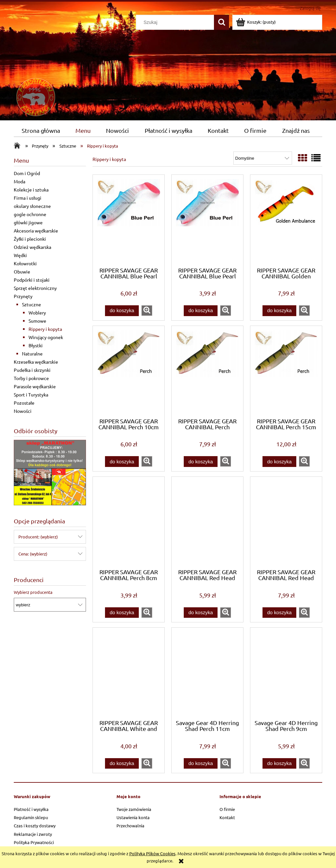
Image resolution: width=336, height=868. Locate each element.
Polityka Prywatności (34, 842)
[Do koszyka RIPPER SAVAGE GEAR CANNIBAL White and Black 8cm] (122, 764)
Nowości (23, 411)
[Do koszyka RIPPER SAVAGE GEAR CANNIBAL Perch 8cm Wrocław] (122, 613)
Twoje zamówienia (134, 809)
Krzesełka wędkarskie (36, 362)
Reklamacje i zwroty (33, 834)
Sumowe (37, 321)
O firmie (227, 809)
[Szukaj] (221, 22)
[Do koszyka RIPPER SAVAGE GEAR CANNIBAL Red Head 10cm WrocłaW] (200, 613)
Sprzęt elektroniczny (35, 288)
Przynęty (23, 296)
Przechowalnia (130, 826)
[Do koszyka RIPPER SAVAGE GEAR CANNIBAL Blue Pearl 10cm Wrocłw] (122, 311)
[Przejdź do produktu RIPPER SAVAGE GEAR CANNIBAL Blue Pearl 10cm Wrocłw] (129, 220)
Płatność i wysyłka (31, 809)
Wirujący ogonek (46, 337)
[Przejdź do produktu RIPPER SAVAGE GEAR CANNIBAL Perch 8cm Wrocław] (129, 522)
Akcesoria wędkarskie (36, 231)
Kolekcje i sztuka (31, 190)
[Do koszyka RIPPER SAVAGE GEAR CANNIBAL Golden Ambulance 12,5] (279, 311)
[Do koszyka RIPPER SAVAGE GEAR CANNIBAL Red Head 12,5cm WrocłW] (279, 613)
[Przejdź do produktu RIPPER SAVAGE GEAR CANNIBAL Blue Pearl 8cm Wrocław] (207, 220)
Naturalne (32, 353)
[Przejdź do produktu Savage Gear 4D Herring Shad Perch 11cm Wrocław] (207, 673)
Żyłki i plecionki (30, 239)
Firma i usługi (28, 198)
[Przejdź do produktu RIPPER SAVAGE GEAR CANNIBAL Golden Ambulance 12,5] (286, 220)
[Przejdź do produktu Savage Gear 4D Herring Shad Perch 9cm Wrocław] (286, 673)
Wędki (20, 255)
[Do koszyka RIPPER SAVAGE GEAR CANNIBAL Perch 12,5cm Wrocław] (200, 462)
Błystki (36, 345)
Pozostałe (24, 403)
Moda (20, 181)
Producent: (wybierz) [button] (38, 537)
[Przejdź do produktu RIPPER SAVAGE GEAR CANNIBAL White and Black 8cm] (129, 673)
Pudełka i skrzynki (32, 370)
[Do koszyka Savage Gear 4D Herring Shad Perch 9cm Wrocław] (279, 764)
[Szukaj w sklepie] (177, 22)
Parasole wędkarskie (35, 386)
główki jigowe (28, 222)
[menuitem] (41, 131)
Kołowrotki (25, 263)
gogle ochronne (30, 214)
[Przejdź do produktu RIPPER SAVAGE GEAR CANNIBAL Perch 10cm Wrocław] (129, 371)
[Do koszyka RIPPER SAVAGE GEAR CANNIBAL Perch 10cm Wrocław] (122, 462)
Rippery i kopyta (45, 329)
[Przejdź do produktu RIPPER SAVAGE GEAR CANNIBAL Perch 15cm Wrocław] (286, 371)
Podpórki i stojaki (32, 280)
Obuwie (22, 272)
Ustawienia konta (133, 817)
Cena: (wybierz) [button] (33, 554)
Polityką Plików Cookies (152, 853)
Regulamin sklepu (31, 817)
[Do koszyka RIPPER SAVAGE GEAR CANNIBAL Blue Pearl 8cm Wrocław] (200, 311)
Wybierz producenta (33, 592)
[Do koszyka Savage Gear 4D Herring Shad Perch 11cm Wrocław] (200, 764)
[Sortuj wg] (263, 158)
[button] (147, 311)
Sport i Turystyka (31, 394)
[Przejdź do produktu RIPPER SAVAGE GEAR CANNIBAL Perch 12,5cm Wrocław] (207, 371)
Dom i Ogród (27, 173)
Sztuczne (31, 304)
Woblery (37, 313)
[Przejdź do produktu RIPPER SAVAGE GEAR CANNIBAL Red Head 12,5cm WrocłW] (286, 522)
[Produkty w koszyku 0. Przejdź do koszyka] (256, 22)
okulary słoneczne (32, 206)
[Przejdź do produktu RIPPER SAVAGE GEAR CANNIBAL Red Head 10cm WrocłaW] (207, 522)
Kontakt (227, 817)
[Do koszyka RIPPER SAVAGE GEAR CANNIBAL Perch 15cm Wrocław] (279, 462)
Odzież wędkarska (32, 247)
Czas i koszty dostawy (35, 826)
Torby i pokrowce (31, 378)
